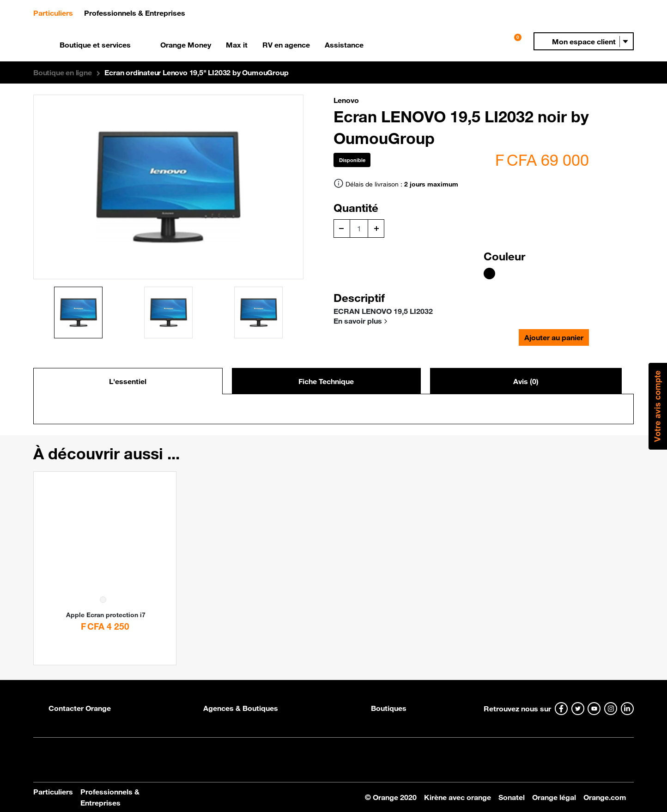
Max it (237, 45)
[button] (584, 41)
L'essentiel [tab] (128, 381)
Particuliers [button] (57, 12)
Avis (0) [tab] (526, 381)
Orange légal (554, 797)
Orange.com (605, 797)
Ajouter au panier (554, 337)
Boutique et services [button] (95, 45)
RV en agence (286, 45)
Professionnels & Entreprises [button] (135, 13)
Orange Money (186, 45)
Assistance (344, 45)
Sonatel (512, 797)
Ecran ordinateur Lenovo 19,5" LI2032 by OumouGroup (196, 72)
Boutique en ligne (63, 72)
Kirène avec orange (458, 797)
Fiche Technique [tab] (326, 381)
